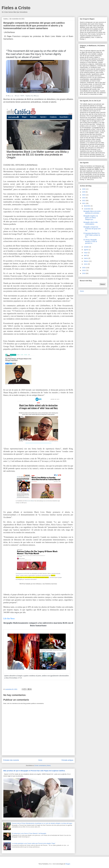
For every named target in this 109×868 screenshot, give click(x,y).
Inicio (40, 760)
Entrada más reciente (11, 760)
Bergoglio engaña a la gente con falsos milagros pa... (91, 218)
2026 (84, 189)
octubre (87, 247)
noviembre (87, 209)
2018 (84, 273)
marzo (86, 258)
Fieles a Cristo (16, 8)
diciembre (87, 206)
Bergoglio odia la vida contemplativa (91, 223)
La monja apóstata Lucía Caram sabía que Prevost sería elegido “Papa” (34, 843)
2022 (84, 201)
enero (86, 264)
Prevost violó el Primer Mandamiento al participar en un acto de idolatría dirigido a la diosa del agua (42, 823)
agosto (86, 250)
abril (85, 255)
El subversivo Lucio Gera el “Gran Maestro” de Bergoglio (29, 833)
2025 (84, 192)
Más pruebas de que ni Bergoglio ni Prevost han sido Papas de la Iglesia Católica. (34, 771)
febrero (86, 261)
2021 (84, 203)
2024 (84, 195)
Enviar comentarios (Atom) (43, 765)
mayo (86, 253)
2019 (84, 270)
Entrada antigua (67, 760)
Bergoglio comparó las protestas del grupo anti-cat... (92, 229)
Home (82, 291)
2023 (84, 198)
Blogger (68, 864)
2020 (84, 268)
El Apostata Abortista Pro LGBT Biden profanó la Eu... (92, 235)
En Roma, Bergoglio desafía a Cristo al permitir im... (90, 241)
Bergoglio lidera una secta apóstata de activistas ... (92, 212)
